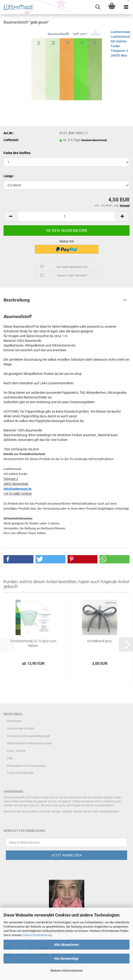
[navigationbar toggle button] (126, 7)
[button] (11, 216)
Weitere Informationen (67, 971)
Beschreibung (17, 300)
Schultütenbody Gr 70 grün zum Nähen (33, 643)
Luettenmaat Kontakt (21, 729)
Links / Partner (16, 751)
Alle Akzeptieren (66, 945)
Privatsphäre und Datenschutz (26, 766)
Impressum (14, 721)
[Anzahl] (66, 216)
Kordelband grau (100, 641)
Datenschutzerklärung (37, 935)
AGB (10, 758)
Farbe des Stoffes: (17, 153)
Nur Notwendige (66, 959)
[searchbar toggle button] (98, 7)
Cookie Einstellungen (20, 773)
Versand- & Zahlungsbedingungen (29, 736)
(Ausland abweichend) (94, 140)
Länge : (9, 176)
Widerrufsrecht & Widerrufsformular (30, 743)
